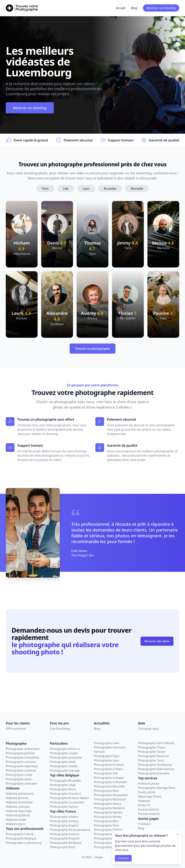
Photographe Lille (106, 773)
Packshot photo (149, 783)
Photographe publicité (21, 770)
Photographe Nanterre (109, 808)
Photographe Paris (107, 825)
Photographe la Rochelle (111, 782)
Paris (45, 189)
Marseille (137, 189)
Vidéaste (144, 801)
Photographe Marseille (109, 786)
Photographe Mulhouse (110, 799)
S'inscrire (123, 858)
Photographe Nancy (107, 804)
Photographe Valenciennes (156, 769)
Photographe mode (19, 775)
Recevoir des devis (157, 641)
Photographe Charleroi (65, 794)
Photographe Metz (107, 791)
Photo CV (144, 805)
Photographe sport (19, 779)
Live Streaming (60, 729)
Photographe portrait (20, 753)
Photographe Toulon (152, 752)
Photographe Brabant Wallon (70, 798)
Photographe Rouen (108, 834)
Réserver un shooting (161, 8)
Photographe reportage (22, 766)
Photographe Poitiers (108, 830)
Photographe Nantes (108, 812)
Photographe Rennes (108, 843)
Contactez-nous (149, 729)
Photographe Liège (63, 785)
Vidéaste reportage (19, 811)
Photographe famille (64, 766)
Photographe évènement (23, 749)
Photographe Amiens (64, 817)
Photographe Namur (64, 807)
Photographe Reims (107, 838)
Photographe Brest (63, 847)
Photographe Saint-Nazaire (156, 743)
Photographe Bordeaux (66, 843)
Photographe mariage (65, 770)
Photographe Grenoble (154, 773)
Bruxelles (110, 189)
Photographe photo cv (65, 749)
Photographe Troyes (152, 747)
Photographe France (20, 834)
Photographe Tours (151, 760)
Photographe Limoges (109, 778)
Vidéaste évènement (20, 794)
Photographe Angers (64, 825)
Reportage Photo (150, 796)
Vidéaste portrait (17, 798)
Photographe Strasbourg (155, 765)
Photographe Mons (63, 789)
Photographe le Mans (108, 769)
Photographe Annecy (64, 821)
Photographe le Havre (109, 765)
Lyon (86, 189)
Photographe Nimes (108, 817)
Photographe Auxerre (64, 834)
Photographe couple (64, 753)
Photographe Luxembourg (24, 843)
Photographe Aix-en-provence (70, 830)
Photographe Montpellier (111, 795)
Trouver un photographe (93, 349)
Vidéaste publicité (18, 815)
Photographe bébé (63, 762)
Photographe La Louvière (67, 802)
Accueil (120, 8)
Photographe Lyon (107, 760)
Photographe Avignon (65, 838)
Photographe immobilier (22, 757)
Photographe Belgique (21, 838)
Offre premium (16, 729)
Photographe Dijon (107, 756)
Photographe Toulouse (153, 756)
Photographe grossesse (66, 757)
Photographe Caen (107, 743)
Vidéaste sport (16, 824)
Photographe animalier (21, 783)
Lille (66, 189)
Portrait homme (149, 814)
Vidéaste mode (16, 820)
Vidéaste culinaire (18, 807)
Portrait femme (148, 809)
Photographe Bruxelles (65, 781)
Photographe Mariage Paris (157, 788)
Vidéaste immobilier (19, 802)
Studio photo (147, 792)
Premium (144, 824)
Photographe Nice (106, 821)
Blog (134, 8)
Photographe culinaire (21, 762)
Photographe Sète (106, 847)
